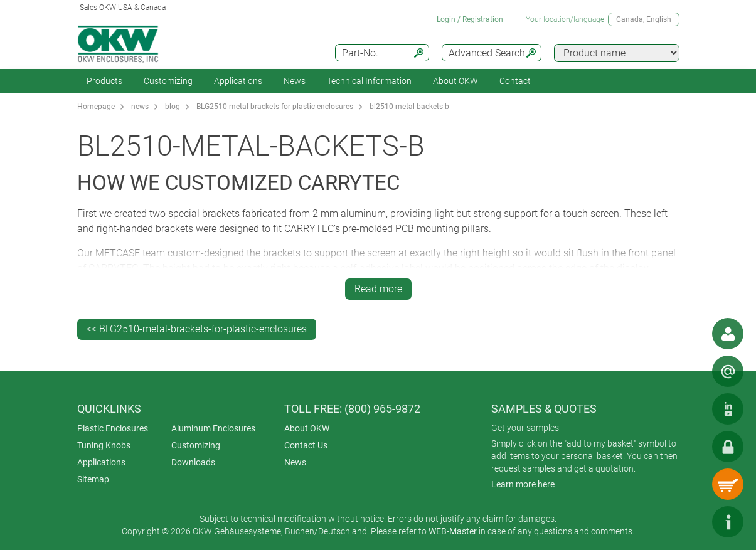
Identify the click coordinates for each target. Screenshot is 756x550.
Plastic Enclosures (113, 428)
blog (173, 107)
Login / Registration (470, 19)
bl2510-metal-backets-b (409, 107)
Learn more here (523, 484)
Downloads (193, 462)
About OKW (307, 428)
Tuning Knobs (104, 445)
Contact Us (306, 445)
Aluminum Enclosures (213, 428)
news (140, 107)
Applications (238, 81)
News (295, 81)
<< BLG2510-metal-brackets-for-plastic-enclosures (197, 329)
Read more (378, 289)
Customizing (168, 81)
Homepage (96, 107)
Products (104, 81)
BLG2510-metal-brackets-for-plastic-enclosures (275, 107)
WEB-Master (453, 531)
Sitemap (93, 479)
